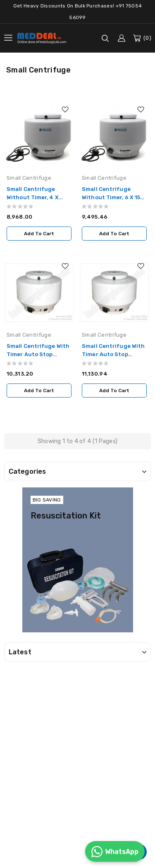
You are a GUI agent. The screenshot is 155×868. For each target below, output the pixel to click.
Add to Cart (39, 234)
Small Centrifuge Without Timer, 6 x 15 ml (111, 197)
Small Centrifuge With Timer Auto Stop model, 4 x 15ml (38, 354)
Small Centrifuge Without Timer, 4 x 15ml (33, 197)
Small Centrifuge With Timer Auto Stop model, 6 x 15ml (113, 354)
